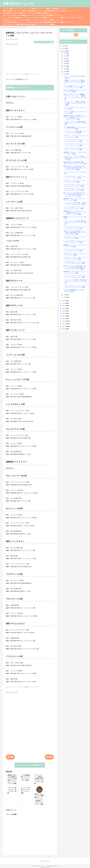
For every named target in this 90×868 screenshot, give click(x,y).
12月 (65, 53)
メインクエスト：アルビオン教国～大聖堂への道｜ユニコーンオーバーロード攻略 (75, 158)
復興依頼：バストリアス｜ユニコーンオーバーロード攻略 (75, 199)
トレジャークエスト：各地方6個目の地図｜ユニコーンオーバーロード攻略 (75, 123)
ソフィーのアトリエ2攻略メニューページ (43, 17)
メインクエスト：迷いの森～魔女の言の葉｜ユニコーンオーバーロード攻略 (75, 223)
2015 (64, 321)
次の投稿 (10, 757)
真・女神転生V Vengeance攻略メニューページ (17, 13)
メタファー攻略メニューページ (12, 9)
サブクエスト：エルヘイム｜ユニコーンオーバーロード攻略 (75, 238)
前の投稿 (49, 757)
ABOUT (5, 20)
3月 (65, 74)
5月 (65, 69)
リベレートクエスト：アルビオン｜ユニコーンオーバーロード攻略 (75, 145)
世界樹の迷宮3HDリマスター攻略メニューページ (60, 11)
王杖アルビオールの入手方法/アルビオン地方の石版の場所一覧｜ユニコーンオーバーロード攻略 (75, 168)
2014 (64, 324)
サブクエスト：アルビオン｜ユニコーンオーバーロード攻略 (75, 136)
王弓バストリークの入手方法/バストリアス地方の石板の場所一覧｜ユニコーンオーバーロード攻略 (75, 195)
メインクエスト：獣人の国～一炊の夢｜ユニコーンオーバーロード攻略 (75, 204)
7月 (65, 64)
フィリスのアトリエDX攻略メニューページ (49, 15)
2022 (64, 303)
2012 (64, 329)
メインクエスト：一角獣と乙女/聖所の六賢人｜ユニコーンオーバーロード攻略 (75, 103)
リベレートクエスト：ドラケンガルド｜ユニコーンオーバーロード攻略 (75, 277)
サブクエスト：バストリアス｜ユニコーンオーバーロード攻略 (75, 181)
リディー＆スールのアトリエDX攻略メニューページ (19, 15)
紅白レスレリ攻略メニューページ (63, 22)
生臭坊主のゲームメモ (18, 4)
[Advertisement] (30, 58)
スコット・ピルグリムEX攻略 (45, 24)
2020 (64, 308)
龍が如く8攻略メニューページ (12, 11)
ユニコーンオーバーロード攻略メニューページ (23, 74)
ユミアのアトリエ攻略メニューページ (51, 20)
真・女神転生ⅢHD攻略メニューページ (45, 13)
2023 (64, 301)
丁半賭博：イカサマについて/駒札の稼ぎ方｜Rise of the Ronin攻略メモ (74, 82)
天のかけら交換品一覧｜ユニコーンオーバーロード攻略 (75, 91)
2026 (64, 46)
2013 (64, 326)
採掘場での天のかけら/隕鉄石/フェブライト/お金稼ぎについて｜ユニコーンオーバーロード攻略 (75, 117)
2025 (64, 48)
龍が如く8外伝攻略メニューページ (56, 9)
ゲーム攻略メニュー (63, 17)
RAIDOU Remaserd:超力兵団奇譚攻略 (40, 22)
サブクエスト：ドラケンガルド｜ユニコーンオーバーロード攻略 (75, 258)
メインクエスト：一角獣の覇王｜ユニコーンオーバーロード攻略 (75, 132)
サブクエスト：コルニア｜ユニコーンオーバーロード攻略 (75, 254)
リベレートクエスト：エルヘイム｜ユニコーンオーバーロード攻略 (75, 250)
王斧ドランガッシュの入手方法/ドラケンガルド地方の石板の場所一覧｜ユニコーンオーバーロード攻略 (75, 267)
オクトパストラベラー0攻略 (11, 24)
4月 (65, 71)
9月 (65, 58)
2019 (64, 311)
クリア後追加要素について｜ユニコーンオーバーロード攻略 (75, 128)
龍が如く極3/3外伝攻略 (28, 24)
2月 (65, 295)
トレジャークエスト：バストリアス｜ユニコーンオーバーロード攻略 (75, 208)
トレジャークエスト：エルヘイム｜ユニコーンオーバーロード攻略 (75, 242)
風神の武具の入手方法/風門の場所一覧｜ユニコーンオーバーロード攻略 (75, 163)
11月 (65, 56)
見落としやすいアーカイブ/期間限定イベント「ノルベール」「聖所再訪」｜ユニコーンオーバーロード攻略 (75, 97)
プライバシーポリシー (77, 17)
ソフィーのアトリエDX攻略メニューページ (16, 17)
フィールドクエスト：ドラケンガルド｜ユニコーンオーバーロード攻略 (75, 263)
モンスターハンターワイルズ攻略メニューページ (24, 20)
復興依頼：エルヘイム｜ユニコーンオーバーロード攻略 (75, 246)
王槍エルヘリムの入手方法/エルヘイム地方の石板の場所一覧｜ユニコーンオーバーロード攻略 (75, 233)
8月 (65, 61)
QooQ (48, 867)
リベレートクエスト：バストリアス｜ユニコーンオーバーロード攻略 (75, 185)
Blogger (48, 861)
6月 (65, 66)
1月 (65, 297)
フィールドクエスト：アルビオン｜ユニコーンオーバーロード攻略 (75, 141)
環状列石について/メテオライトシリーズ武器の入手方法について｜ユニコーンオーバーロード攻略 (75, 213)
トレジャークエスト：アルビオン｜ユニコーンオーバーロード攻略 (75, 149)
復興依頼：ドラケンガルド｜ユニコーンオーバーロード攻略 (75, 272)
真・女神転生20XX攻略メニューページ (15, 22)
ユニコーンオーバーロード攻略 (44, 42)
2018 (64, 313)
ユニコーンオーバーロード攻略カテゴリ (30, 765)
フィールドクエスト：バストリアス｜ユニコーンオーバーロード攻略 (75, 190)
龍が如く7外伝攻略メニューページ (33, 11)
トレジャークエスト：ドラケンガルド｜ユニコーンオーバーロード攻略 (75, 286)
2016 (64, 319)
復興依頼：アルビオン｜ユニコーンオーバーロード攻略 (75, 153)
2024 (64, 51)
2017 (64, 316)
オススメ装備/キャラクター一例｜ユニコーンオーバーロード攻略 (74, 87)
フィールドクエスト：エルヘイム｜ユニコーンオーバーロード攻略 (75, 228)
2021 (64, 306)
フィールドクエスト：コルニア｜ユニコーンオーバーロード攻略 (75, 177)
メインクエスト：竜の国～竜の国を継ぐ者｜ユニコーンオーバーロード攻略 (75, 282)
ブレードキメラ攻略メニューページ (34, 9)
